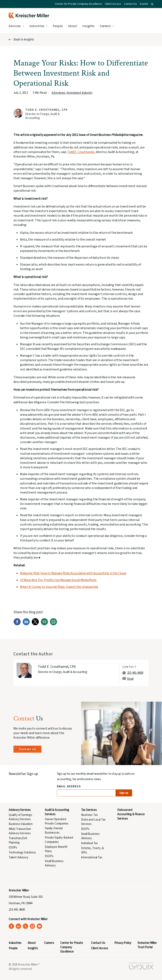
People (58, 26)
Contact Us (131, 4)
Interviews (58, 93)
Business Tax (89, 815)
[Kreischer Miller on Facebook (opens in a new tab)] (11, 926)
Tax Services (89, 810)
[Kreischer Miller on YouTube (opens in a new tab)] (40, 926)
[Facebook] (17, 624)
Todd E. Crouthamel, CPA (46, 110)
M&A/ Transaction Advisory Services (20, 831)
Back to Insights (24, 40)
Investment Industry (79, 93)
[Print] (53, 624)
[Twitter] (35, 624)
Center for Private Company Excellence (78, 4)
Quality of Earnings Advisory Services (20, 817)
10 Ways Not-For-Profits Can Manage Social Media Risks (58, 580)
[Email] (44, 624)
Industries (37, 26)
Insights (88, 26)
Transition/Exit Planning (18, 840)
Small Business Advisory (54, 863)
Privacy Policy (123, 943)
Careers (105, 26)
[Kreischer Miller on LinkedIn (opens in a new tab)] (18, 926)
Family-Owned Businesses (54, 831)
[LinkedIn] (26, 624)
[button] (152, 4)
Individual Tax (90, 843)
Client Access (113, 4)
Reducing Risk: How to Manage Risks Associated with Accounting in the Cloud (73, 573)
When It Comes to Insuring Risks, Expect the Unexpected (59, 587)
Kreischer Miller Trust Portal (147, 945)
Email (130, 679)
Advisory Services (20, 810)
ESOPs (13, 848)
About (73, 26)
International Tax (92, 857)
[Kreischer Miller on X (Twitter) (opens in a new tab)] (25, 926)
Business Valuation (21, 824)
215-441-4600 (135, 673)
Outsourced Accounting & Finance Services (131, 814)
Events (144, 4)
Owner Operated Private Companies (57, 821)
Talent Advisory (18, 857)
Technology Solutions (22, 852)
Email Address (69, 787)
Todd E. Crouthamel (81, 152)
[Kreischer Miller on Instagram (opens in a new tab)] (33, 926)
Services (15, 26)
